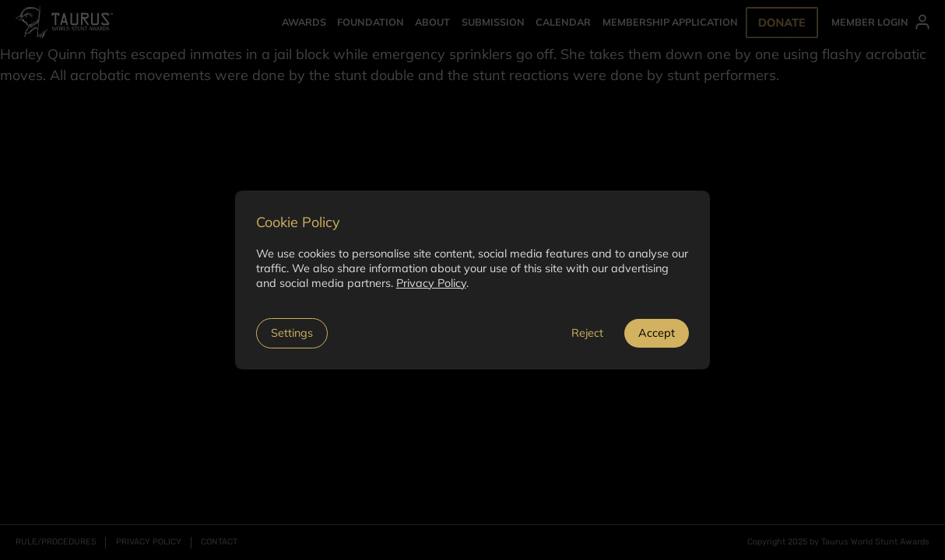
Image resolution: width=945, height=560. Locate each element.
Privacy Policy (431, 283)
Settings (292, 333)
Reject (587, 333)
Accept (657, 333)
